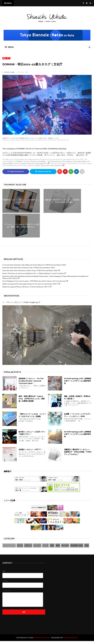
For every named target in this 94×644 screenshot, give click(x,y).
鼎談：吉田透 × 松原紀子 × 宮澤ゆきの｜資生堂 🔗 (77, 398)
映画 (58, 545)
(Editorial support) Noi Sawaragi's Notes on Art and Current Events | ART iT (30, 284)
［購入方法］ (80, 155)
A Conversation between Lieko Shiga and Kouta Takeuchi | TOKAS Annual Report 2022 (34, 265)
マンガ (45, 545)
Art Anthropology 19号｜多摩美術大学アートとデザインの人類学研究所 (78, 434)
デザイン (28, 545)
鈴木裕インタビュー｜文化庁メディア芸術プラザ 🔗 (32, 433)
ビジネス (37, 545)
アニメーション (9, 545)
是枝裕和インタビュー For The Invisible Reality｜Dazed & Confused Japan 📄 (31, 381)
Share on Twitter (43, 171)
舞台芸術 (65, 545)
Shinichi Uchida (9, 72)
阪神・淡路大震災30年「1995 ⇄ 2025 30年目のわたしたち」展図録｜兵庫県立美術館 (32, 399)
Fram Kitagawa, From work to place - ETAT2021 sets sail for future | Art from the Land (34, 281)
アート (20, 545)
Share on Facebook (16, 171)
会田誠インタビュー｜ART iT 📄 (31, 450)
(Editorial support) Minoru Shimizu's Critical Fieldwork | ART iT (26, 287)
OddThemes (69, 638)
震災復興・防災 (77, 545)
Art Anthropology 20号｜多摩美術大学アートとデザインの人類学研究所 (78, 381)
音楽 (87, 545)
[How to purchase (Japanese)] (52, 165)
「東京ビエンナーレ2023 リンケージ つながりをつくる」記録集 (32, 415)
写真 (52, 545)
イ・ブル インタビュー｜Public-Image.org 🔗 (21, 302)
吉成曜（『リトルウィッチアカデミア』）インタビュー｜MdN (77, 415)
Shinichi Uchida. (42, 638)
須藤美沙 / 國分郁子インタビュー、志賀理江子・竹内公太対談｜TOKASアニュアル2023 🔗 (78, 452)
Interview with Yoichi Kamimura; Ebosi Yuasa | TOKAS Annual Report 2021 (30, 271)
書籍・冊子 (6, 58)
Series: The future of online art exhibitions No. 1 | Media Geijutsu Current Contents (33, 273)
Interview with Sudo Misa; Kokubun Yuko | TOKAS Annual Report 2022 (29, 268)
